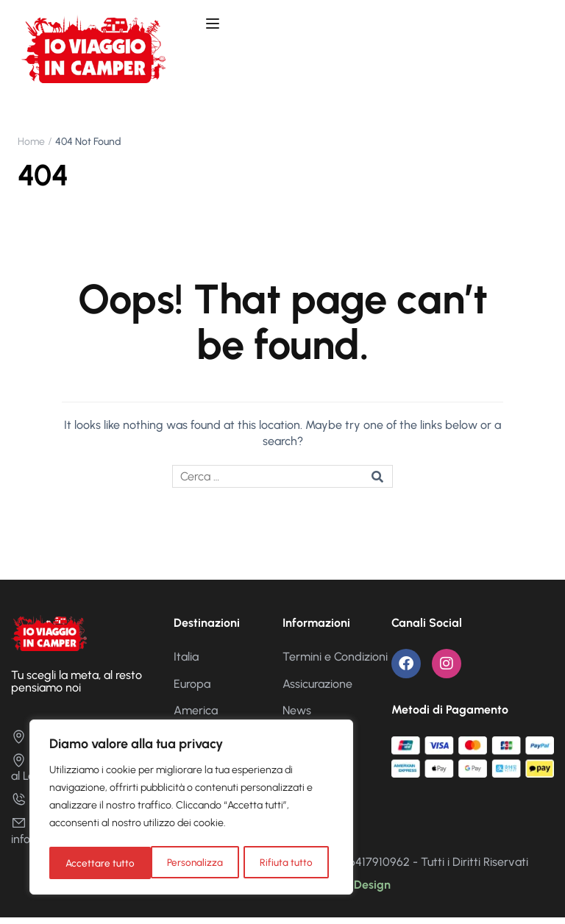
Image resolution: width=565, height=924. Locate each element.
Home (31, 148)
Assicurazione (317, 690)
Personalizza (93, 863)
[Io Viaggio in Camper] (49, 637)
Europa (192, 690)
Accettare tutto (283, 863)
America (196, 716)
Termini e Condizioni (335, 663)
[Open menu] (214, 26)
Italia (186, 663)
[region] (191, 808)
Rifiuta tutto (185, 863)
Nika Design (359, 891)
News (297, 716)
